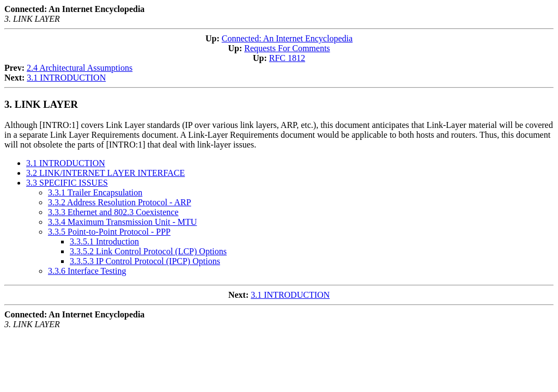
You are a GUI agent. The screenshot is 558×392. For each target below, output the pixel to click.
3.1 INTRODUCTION (66, 78)
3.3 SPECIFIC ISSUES (67, 183)
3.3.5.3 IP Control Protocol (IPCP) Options (145, 261)
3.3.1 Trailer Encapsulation (95, 192)
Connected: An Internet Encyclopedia (287, 38)
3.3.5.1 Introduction (104, 241)
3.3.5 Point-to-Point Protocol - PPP (109, 232)
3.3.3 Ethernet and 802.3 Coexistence (113, 212)
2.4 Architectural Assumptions (80, 68)
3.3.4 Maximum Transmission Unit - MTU (122, 222)
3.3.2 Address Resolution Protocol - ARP (120, 202)
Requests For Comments (287, 48)
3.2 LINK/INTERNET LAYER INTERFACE (105, 173)
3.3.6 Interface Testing (87, 271)
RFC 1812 (287, 58)
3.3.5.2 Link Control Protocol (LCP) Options (148, 251)
